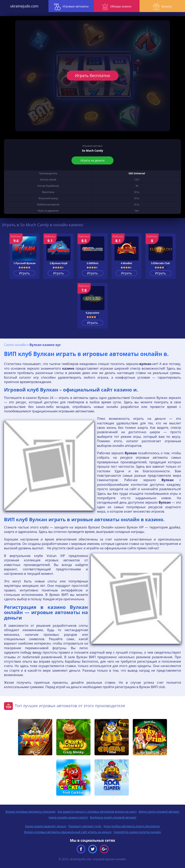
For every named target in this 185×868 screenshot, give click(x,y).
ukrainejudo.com (23, 6)
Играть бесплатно (92, 76)
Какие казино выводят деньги (46, 826)
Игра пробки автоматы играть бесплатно (132, 826)
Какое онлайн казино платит (68, 817)
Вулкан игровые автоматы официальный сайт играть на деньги (68, 832)
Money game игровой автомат (159, 812)
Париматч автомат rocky (85, 826)
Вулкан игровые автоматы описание (30, 812)
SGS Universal (137, 173)
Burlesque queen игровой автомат (113, 817)
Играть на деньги (92, 160)
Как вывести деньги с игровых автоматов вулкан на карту (97, 812)
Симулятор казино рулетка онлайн (137, 832)
